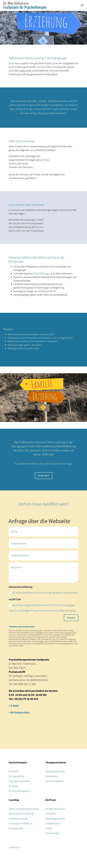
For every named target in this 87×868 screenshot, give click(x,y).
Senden (71, 618)
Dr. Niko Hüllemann (55, 809)
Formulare (51, 814)
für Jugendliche (17, 776)
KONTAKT (44, 476)
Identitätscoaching (18, 819)
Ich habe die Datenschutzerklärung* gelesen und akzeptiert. (43, 593)
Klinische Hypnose (55, 781)
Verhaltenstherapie (55, 771)
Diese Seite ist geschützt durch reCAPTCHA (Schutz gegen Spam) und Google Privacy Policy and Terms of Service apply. (42, 608)
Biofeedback (52, 776)
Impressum (14, 847)
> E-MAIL (14, 706)
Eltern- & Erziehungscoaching (24, 809)
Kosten (49, 828)
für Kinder (14, 771)
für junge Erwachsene (20, 781)
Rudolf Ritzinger (42, 274)
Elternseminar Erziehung (21, 814)
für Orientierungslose (19, 791)
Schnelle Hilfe (52, 833)
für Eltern (13, 786)
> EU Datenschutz (19, 712)
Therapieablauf (53, 823)
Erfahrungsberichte (55, 819)
